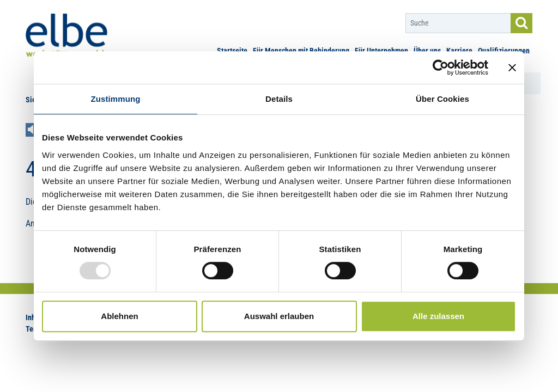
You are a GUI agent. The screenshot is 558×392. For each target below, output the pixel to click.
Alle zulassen (438, 316)
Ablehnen (119, 316)
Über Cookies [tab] (442, 99)
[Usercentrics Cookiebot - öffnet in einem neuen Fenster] (441, 68)
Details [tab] (279, 99)
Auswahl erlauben (279, 316)
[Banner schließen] (512, 68)
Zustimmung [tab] (116, 99)
